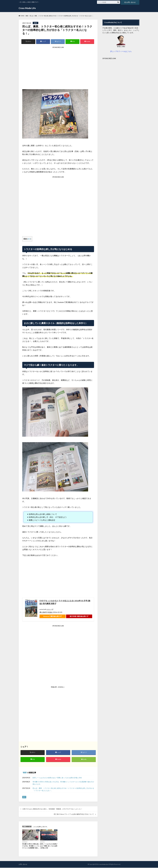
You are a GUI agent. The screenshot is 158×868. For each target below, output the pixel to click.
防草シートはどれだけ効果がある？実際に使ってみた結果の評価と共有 (57, 778)
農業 (25, 773)
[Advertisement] (58, 69)
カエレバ (49, 609)
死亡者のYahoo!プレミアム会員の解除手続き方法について (74, 815)
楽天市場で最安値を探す (78, 616)
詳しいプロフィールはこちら (121, 51)
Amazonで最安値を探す (52, 616)
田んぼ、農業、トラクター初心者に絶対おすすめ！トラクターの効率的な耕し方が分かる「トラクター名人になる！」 (63, 790)
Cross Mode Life (28, 8)
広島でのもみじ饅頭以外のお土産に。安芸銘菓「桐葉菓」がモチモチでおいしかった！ (52, 809)
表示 (29, 239)
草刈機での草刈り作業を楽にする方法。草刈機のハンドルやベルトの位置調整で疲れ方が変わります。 (63, 783)
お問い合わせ (130, 2)
